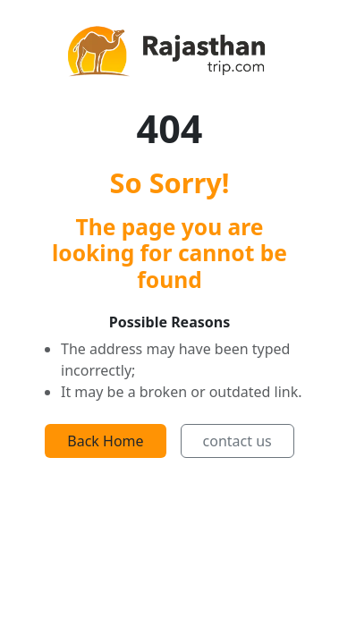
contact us (237, 441)
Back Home (105, 441)
